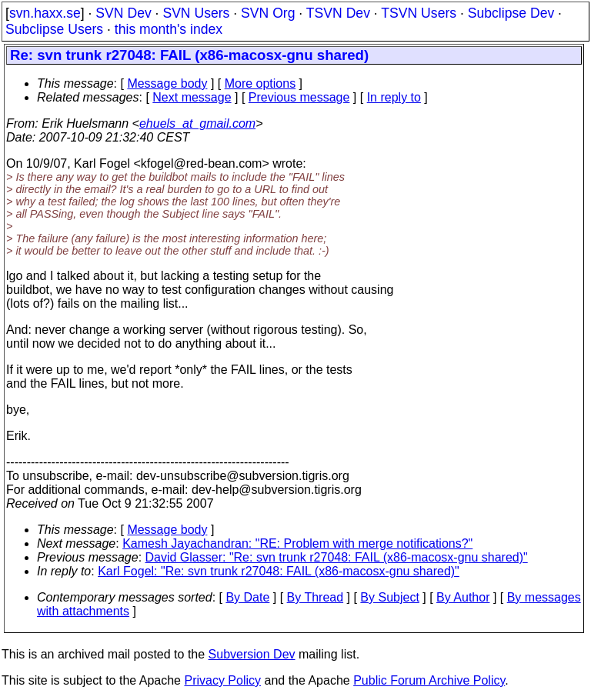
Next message (192, 97)
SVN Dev (123, 13)
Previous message (299, 97)
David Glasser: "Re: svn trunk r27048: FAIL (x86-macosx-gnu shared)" (337, 557)
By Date (247, 597)
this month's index (169, 29)
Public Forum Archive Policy (429, 680)
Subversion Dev (252, 654)
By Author (463, 597)
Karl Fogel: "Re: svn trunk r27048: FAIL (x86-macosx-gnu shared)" (279, 571)
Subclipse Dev (511, 13)
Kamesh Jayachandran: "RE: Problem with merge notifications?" (297, 543)
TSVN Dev (338, 13)
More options (260, 83)
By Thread (316, 597)
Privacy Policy (222, 680)
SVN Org (268, 13)
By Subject (389, 597)
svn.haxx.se (45, 13)
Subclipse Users (54, 29)
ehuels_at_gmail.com (197, 123)
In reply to (394, 97)
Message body (167, 83)
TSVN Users (419, 13)
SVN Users (196, 13)
